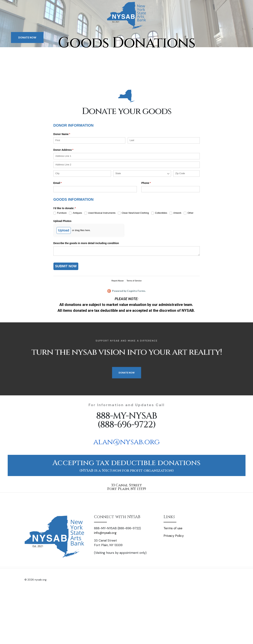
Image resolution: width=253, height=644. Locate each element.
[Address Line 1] (127, 156)
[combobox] (142, 174)
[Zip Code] (186, 174)
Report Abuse (118, 281)
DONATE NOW (27, 38)
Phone (151, 183)
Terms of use (173, 528)
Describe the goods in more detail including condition (86, 243)
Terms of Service (134, 281)
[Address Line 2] (127, 165)
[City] (82, 174)
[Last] (164, 140)
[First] (89, 140)
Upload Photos (62, 221)
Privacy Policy (174, 536)
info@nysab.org (105, 533)
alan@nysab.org (126, 442)
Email (63, 183)
